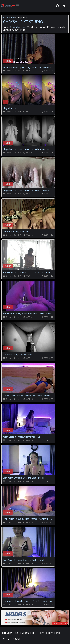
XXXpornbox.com (8, 6)
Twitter (6, 639)
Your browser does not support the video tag (32, 51)
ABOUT (17, 639)
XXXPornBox (9, 18)
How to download (49, 633)
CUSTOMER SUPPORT (25, 633)
